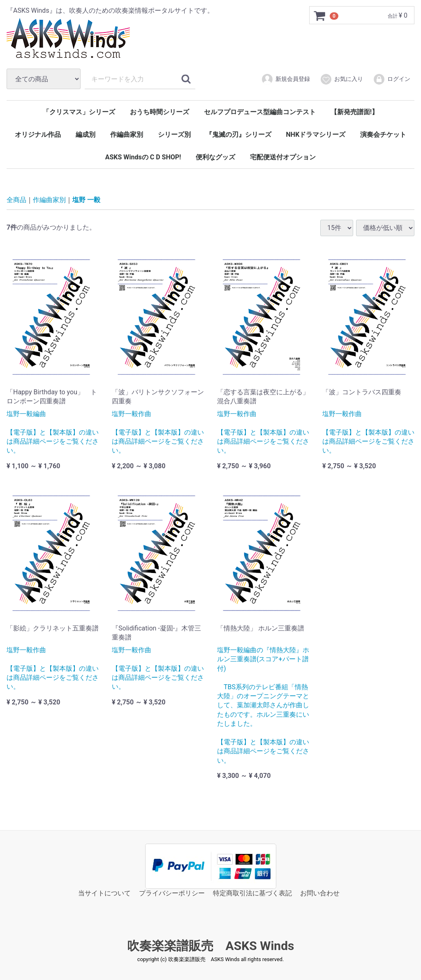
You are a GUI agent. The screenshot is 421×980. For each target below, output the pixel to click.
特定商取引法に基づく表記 (252, 893)
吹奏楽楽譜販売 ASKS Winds (211, 946)
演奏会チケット (383, 135)
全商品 (16, 200)
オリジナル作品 (38, 135)
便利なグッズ (215, 157)
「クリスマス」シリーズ (79, 112)
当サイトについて (104, 893)
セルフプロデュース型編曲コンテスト (260, 112)
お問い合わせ (320, 893)
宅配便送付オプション (283, 157)
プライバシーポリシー (172, 893)
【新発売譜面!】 (354, 112)
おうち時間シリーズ (160, 112)
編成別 (86, 135)
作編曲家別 (127, 135)
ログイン (392, 79)
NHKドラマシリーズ (316, 135)
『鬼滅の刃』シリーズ (238, 135)
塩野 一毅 (86, 200)
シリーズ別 (174, 135)
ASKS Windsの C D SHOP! (143, 157)
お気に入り (341, 79)
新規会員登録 (286, 79)
